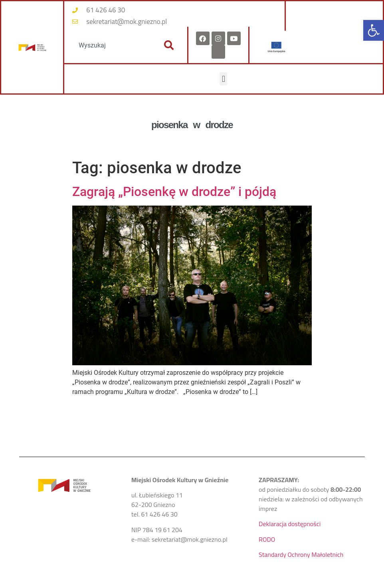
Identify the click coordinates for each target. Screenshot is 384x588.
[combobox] (112, 45)
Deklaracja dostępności (290, 524)
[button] (374, 30)
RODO (267, 539)
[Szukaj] (169, 45)
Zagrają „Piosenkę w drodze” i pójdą (174, 192)
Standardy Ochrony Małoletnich (301, 554)
